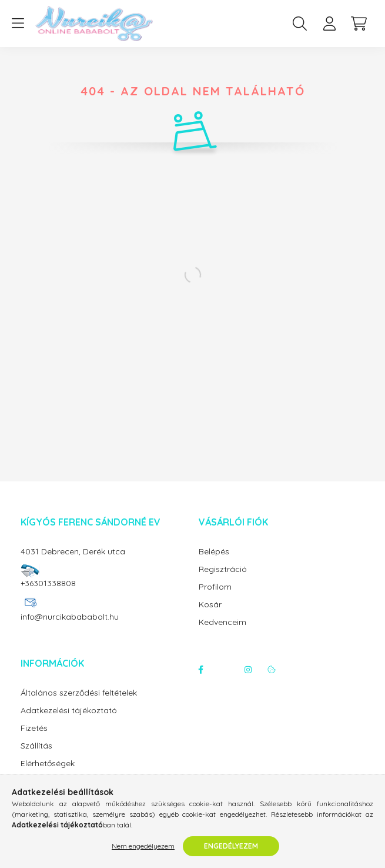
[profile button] (329, 24)
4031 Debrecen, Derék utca (73, 551)
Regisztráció (223, 569)
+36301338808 (48, 583)
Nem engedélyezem (143, 846)
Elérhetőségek (48, 764)
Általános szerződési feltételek (79, 693)
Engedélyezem (231, 846)
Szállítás (36, 746)
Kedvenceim (222, 622)
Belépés (214, 552)
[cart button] (359, 24)
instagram (248, 670)
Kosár (210, 605)
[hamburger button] (18, 24)
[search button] (300, 24)
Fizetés (34, 728)
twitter (225, 670)
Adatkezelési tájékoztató (69, 711)
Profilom (215, 587)
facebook (201, 670)
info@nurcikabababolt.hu (70, 617)
